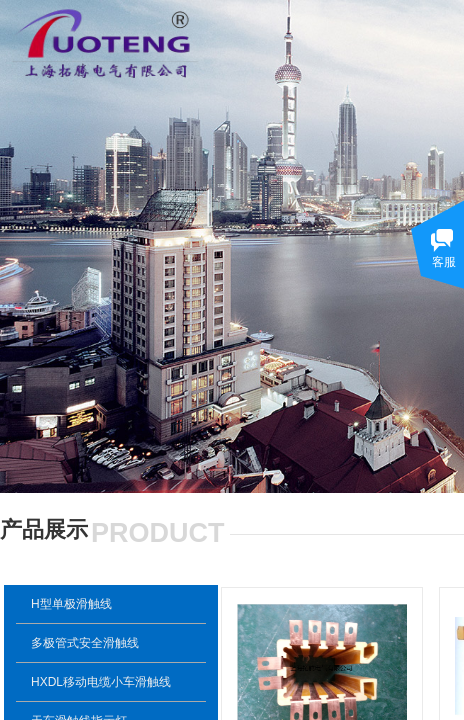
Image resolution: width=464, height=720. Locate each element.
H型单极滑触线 (71, 604)
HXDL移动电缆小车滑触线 (101, 682)
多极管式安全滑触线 (85, 643)
